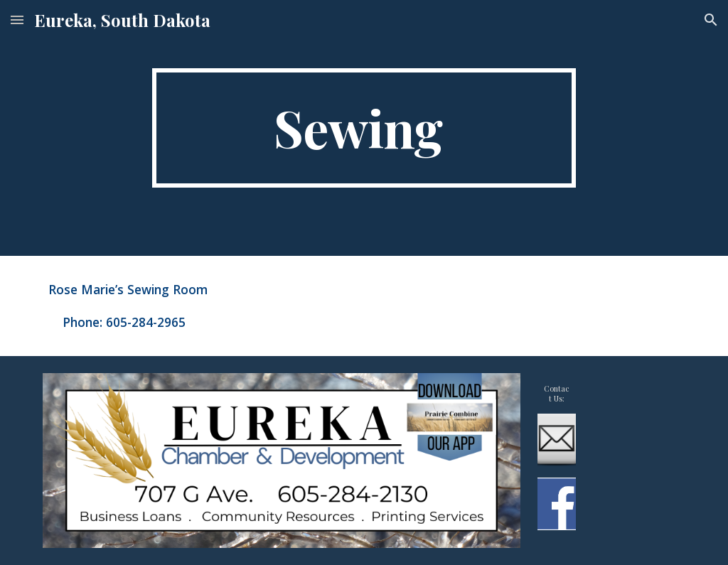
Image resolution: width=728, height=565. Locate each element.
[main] (364, 128)
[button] (17, 20)
